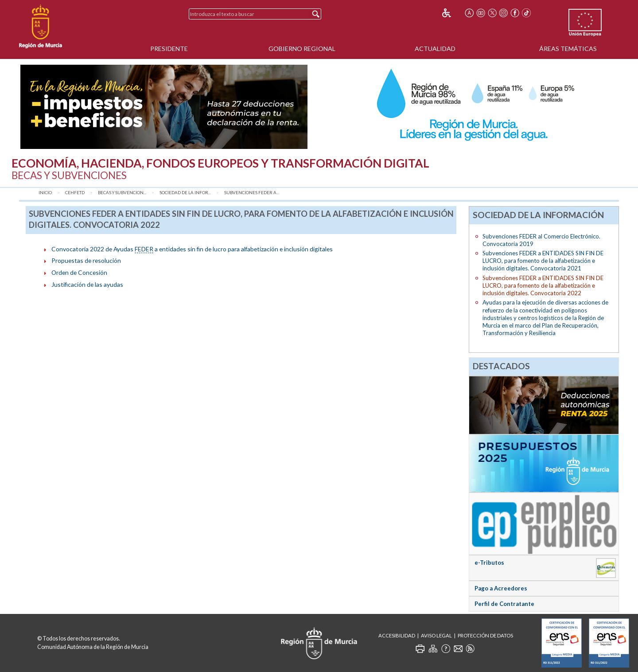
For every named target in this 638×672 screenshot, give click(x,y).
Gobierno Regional (302, 49)
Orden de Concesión (79, 272)
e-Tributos (489, 563)
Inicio (45, 193)
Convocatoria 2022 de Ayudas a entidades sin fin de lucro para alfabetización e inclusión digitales (192, 249)
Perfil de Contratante (504, 604)
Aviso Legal (436, 635)
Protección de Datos (485, 635)
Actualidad (435, 49)
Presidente (169, 49)
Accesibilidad (397, 635)
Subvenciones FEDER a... (252, 193)
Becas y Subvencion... (122, 193)
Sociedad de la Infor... (185, 193)
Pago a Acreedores (501, 588)
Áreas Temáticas (568, 49)
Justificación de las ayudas (87, 284)
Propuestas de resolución (86, 260)
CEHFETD (75, 193)
